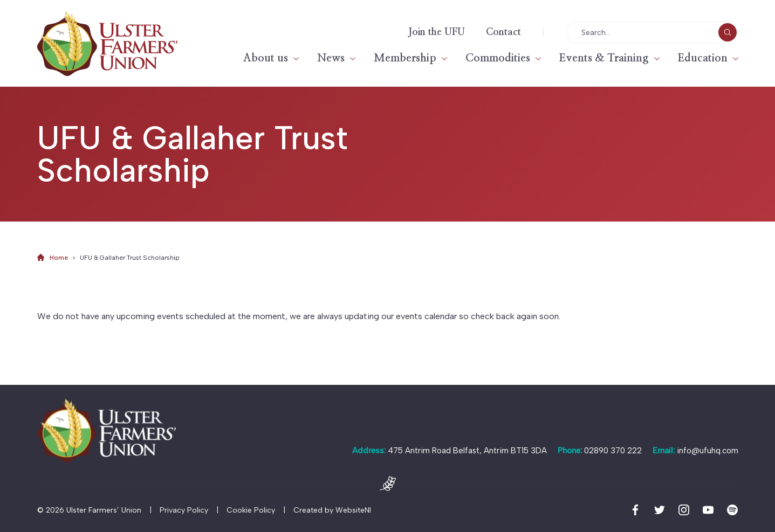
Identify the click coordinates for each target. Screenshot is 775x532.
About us (266, 58)
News (331, 58)
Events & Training (604, 58)
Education (703, 58)
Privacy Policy (184, 510)
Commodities (498, 58)
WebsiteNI (353, 510)
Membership (405, 58)
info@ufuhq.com (708, 451)
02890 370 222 (613, 451)
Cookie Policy (251, 510)
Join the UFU (437, 32)
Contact (503, 32)
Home (59, 258)
